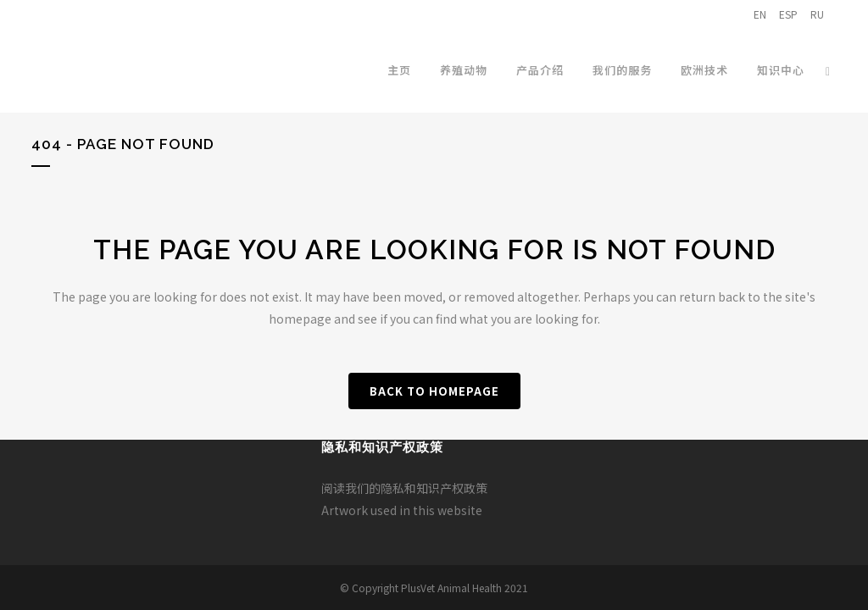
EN (760, 14)
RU (817, 14)
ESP (788, 14)
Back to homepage (434, 391)
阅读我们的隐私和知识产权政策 (404, 488)
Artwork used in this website (402, 510)
